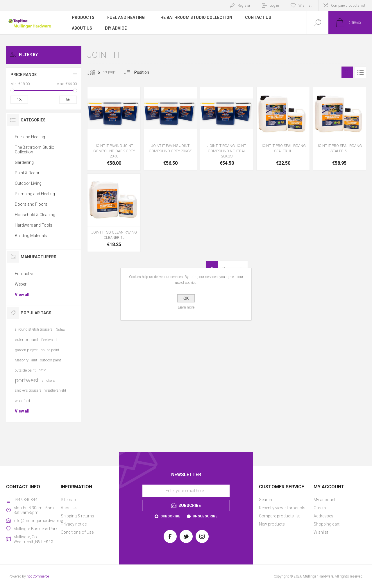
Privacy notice (74, 524)
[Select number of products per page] (94, 72)
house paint (50, 350)
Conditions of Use (77, 532)
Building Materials (31, 236)
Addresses (323, 516)
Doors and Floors (31, 204)
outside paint (25, 370)
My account (324, 500)
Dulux (60, 330)
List (360, 72)
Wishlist (321, 532)
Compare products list (348, 6)
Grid (347, 72)
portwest (27, 380)
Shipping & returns (77, 516)
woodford (22, 401)
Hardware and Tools (34, 225)
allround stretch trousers (34, 329)
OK (186, 298)
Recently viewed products (282, 508)
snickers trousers (28, 390)
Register (244, 6)
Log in (274, 6)
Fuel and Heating (30, 137)
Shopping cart (327, 524)
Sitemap (68, 500)
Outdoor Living (28, 183)
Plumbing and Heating (35, 194)
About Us (69, 508)
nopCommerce (38, 576)
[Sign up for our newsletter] (186, 491)
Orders (320, 508)
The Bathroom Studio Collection (35, 150)
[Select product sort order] (146, 72)
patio (42, 370)
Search (265, 500)
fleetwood (49, 340)
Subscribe (170, 516)
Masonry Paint (26, 360)
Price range (24, 75)
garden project (26, 350)
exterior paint (27, 340)
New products (272, 524)
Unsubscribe (205, 516)
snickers (48, 380)
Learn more (186, 307)
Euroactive (25, 274)
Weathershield (55, 390)
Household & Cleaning (35, 215)
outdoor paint (51, 360)
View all (22, 295)
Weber (21, 284)
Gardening (24, 162)
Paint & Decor (27, 173)
